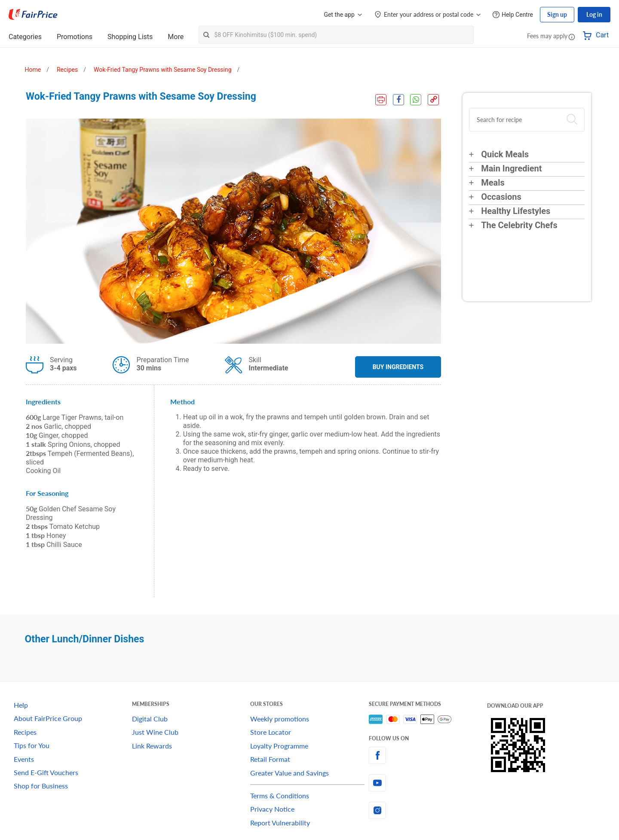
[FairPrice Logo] (33, 15)
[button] (572, 37)
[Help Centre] (513, 15)
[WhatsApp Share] (416, 100)
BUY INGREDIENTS (398, 367)
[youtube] (428, 783)
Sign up (557, 14)
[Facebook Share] (398, 100)
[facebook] (428, 755)
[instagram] (428, 810)
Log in (594, 14)
